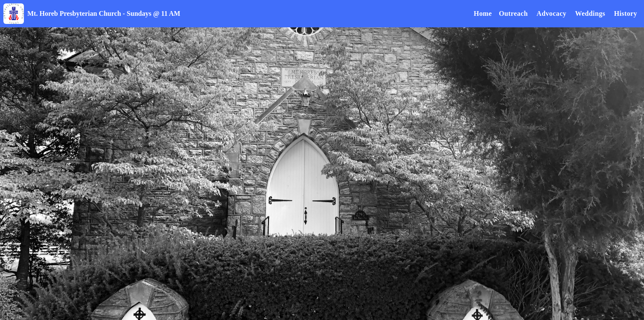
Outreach (513, 13)
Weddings (590, 13)
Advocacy (551, 13)
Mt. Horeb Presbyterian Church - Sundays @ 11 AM (104, 13)
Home (483, 13)
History (626, 13)
